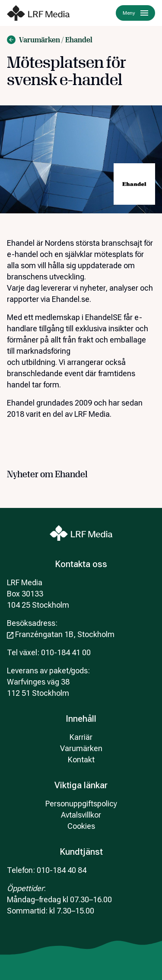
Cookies (81, 826)
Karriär (81, 737)
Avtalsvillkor (81, 815)
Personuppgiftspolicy (81, 804)
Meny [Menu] (135, 13)
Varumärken (81, 748)
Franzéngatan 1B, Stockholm (61, 634)
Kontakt (81, 760)
